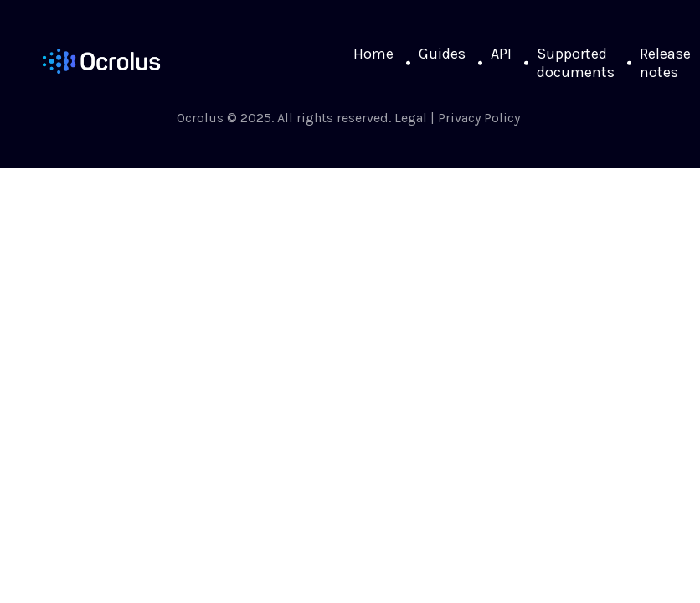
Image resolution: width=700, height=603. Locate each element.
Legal (411, 118)
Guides (442, 54)
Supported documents (576, 63)
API (501, 54)
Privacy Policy (479, 118)
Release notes (665, 63)
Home (373, 54)
